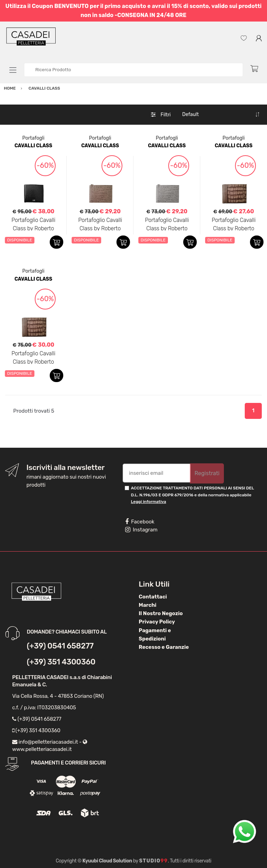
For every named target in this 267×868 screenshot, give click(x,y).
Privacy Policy (157, 622)
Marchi (148, 605)
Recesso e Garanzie (164, 647)
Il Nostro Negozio (161, 613)
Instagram (141, 530)
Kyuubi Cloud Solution (107, 861)
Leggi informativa (148, 502)
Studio (153, 861)
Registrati (207, 473)
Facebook (140, 522)
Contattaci (153, 597)
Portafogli (33, 138)
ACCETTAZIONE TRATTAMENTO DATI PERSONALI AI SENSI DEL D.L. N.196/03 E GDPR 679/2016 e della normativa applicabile (192, 495)
